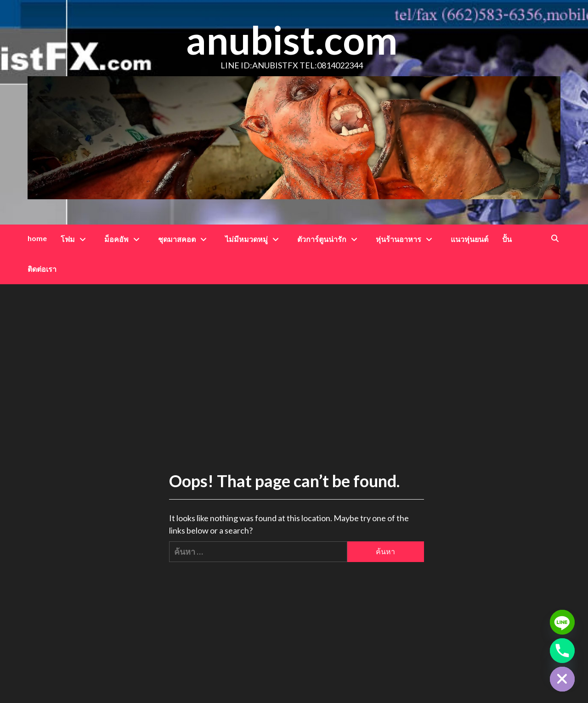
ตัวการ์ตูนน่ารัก (330, 239)
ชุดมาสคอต (185, 239)
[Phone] (562, 651)
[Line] (562, 622)
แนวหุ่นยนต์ (469, 239)
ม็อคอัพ (124, 239)
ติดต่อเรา (42, 269)
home (37, 238)
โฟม (76, 239)
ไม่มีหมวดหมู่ (254, 239)
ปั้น (507, 239)
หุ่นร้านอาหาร (406, 239)
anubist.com (292, 40)
